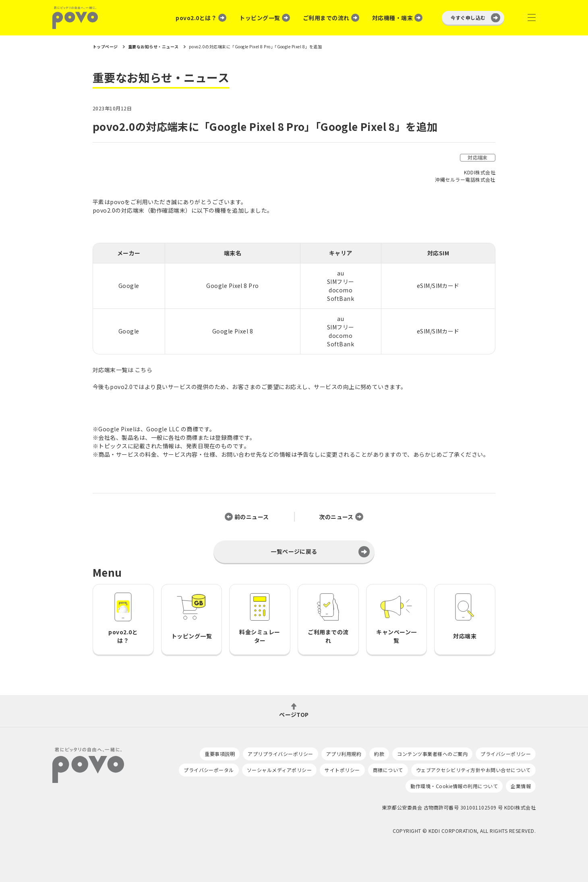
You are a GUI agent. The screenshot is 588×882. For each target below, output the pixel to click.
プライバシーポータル (209, 770)
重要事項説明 (220, 754)
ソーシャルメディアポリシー (279, 770)
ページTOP (294, 714)
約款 (379, 754)
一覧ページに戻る (294, 551)
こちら (144, 370)
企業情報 (521, 786)
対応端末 (478, 157)
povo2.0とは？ (196, 18)
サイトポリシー (342, 770)
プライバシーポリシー (506, 754)
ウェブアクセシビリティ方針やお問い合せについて (473, 770)
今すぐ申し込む (468, 18)
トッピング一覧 (260, 18)
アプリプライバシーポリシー (280, 754)
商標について (388, 770)
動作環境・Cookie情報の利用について (454, 786)
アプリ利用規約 (344, 754)
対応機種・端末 (392, 18)
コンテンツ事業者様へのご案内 (432, 754)
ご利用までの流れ (326, 18)
